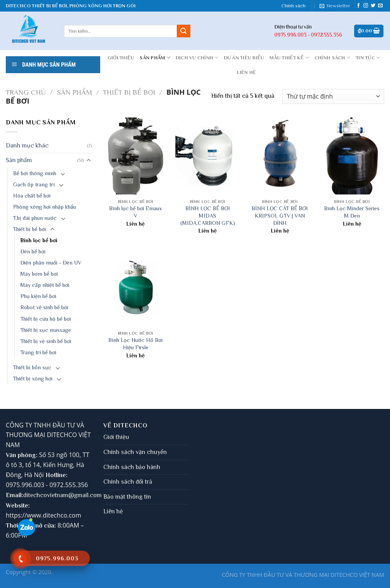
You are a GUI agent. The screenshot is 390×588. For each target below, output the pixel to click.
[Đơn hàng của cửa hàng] (333, 96)
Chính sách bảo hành (132, 467)
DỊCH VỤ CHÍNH (197, 58)
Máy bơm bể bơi (39, 274)
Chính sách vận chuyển (135, 452)
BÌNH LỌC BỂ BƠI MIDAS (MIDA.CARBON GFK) (208, 215)
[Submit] (183, 31)
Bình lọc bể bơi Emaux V (135, 212)
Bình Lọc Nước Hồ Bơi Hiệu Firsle (135, 344)
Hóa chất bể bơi (32, 196)
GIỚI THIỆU (121, 58)
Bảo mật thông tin (127, 497)
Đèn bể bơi (33, 251)
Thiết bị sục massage (46, 330)
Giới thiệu (116, 437)
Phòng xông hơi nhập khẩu (45, 207)
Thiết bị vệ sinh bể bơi (46, 341)
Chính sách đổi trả (128, 482)
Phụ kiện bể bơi (38, 296)
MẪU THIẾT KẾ (289, 58)
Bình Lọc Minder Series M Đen (352, 212)
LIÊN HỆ (247, 72)
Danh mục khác (27, 146)
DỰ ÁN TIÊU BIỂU (244, 58)
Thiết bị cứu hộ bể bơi (46, 319)
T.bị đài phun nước (35, 218)
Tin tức (368, 58)
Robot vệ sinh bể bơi (44, 307)
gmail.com (88, 495)
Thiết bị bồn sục (32, 367)
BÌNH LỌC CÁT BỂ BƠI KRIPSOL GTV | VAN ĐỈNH (280, 215)
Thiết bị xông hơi (33, 379)
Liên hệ (113, 511)
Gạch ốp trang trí (34, 184)
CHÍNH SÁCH (332, 58)
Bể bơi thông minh (35, 173)
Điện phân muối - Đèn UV (51, 263)
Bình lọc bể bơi (39, 240)
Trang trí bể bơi (38, 352)
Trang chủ (26, 92)
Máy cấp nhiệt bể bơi (45, 285)
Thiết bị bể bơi (129, 92)
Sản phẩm (155, 58)
